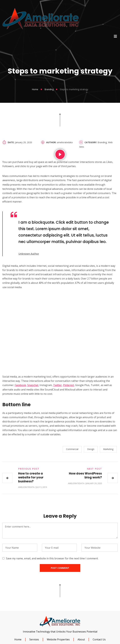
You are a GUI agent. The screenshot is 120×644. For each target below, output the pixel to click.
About (81, 639)
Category (90, 142)
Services (34, 639)
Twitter (57, 385)
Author (51, 142)
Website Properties (58, 639)
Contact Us (99, 639)
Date (11, 142)
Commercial (73, 449)
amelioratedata (65, 142)
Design (92, 449)
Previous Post (29, 469)
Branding (49, 89)
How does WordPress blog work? (85, 475)
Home (35, 89)
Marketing (109, 449)
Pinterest (69, 385)
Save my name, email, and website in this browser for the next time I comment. (52, 558)
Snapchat (33, 385)
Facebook (20, 385)
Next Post (94, 469)
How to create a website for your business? (31, 477)
